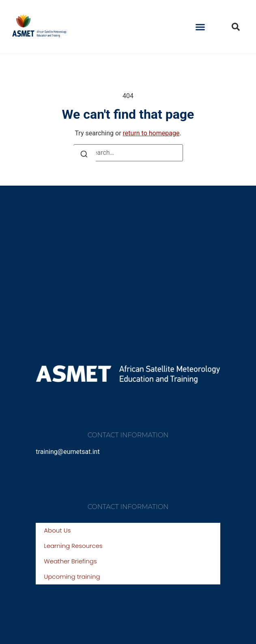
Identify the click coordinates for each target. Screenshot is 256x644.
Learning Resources (73, 546)
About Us (57, 530)
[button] (200, 27)
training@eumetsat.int (68, 452)
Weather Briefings (70, 561)
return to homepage (151, 133)
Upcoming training (72, 577)
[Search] (84, 154)
